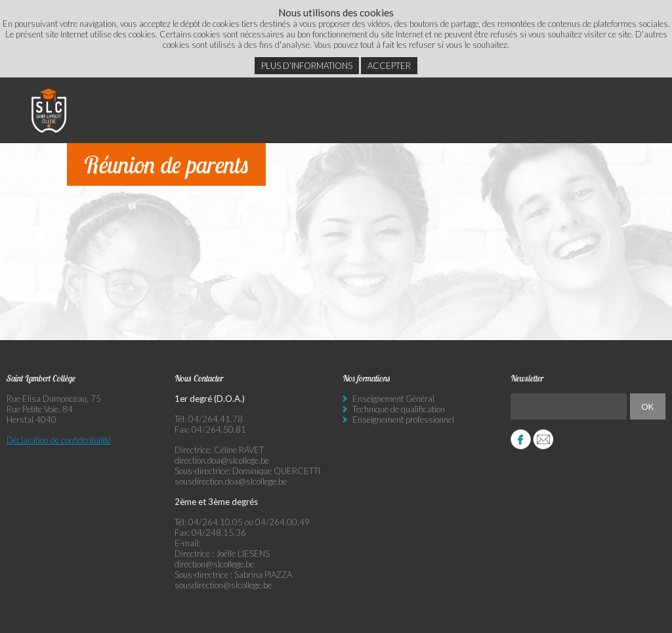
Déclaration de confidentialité (59, 440)
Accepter (389, 66)
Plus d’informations (307, 66)
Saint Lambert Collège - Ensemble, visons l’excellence (49, 110)
